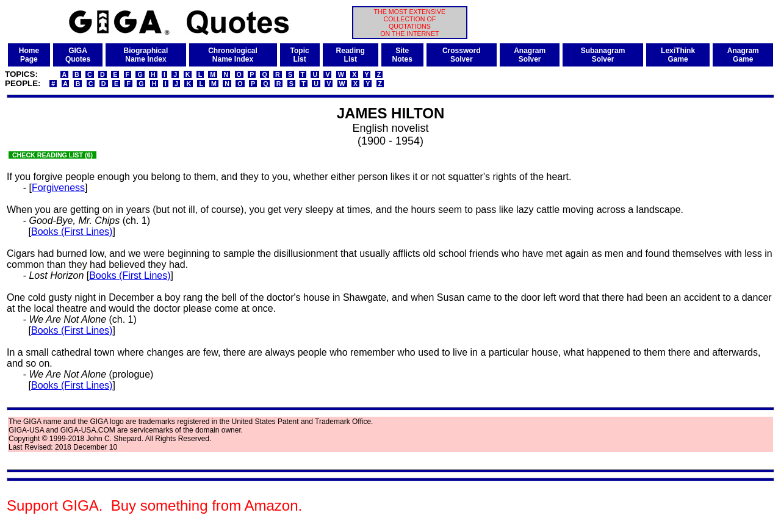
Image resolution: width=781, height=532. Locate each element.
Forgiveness (58, 188)
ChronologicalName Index (233, 55)
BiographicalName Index (146, 55)
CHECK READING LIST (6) (52, 155)
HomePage (29, 55)
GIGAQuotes (78, 55)
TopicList (300, 55)
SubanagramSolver (603, 55)
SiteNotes (402, 55)
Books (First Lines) (72, 232)
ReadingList (351, 55)
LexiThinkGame (678, 55)
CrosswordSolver (462, 55)
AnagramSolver (530, 55)
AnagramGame (743, 55)
